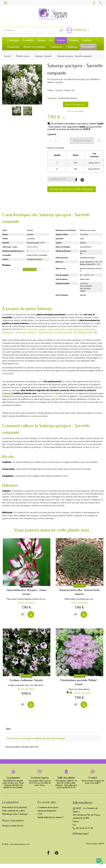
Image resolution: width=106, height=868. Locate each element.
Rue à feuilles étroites (83, 332)
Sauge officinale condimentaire (81, 329)
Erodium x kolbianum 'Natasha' (27, 682)
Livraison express (40, 782)
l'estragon (7, 393)
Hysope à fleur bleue (57, 329)
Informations (83, 807)
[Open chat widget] (100, 862)
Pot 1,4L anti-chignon (76, 111)
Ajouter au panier (82, 141)
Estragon (32, 332)
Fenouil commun (45, 332)
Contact (93, 782)
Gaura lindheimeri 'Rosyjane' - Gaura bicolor (26, 592)
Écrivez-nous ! (82, 838)
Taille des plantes (66, 782)
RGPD (101, 848)
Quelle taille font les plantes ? (50, 822)
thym (55, 396)
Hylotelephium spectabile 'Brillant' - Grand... (79, 684)
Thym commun (30, 329)
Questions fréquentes (47, 815)
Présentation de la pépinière (15, 812)
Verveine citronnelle (63, 332)
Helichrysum (8, 332)
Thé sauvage (21, 332)
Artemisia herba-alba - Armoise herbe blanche (79, 592)
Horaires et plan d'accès (13, 830)
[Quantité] (56, 141)
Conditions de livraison (48, 812)
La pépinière (13, 782)
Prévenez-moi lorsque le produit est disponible (72, 189)
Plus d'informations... (76, 105)
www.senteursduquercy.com (20, 848)
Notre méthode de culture (14, 815)
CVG (40, 818)
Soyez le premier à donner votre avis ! (22, 751)
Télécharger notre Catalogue (15, 818)
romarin (42, 329)
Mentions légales (92, 848)
